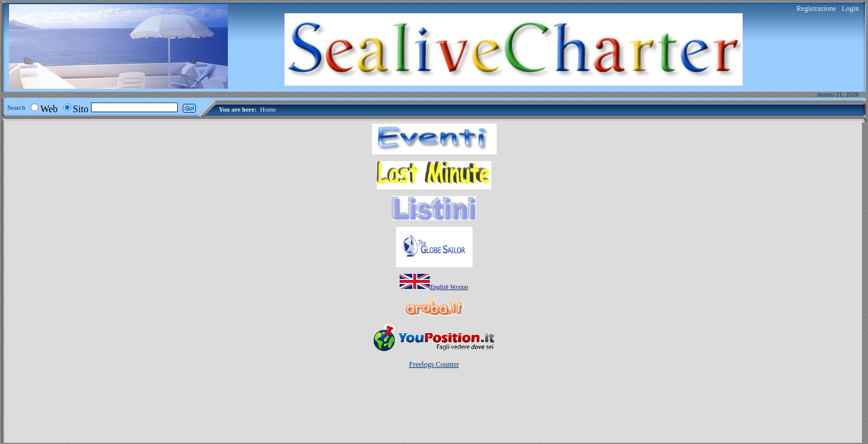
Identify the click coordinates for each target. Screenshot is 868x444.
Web (49, 109)
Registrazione (816, 8)
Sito (81, 109)
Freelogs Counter (434, 364)
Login (850, 8)
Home (268, 109)
